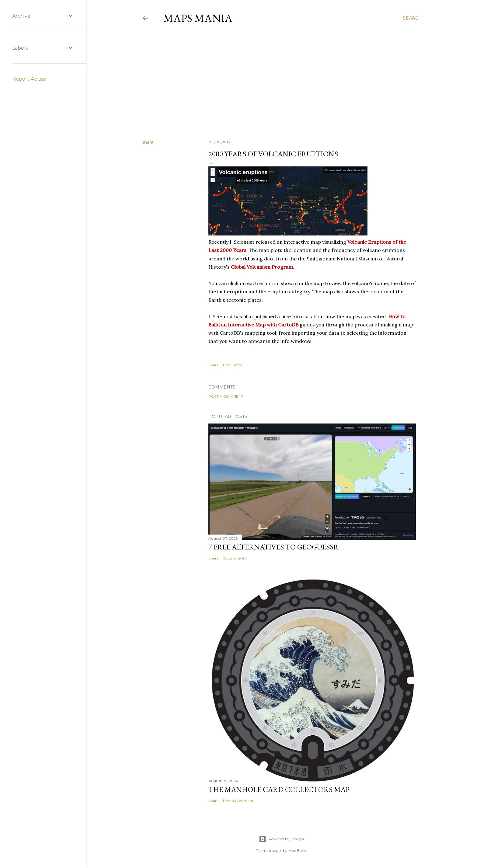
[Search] (413, 18)
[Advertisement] (282, 82)
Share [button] (148, 142)
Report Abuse (29, 79)
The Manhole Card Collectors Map (279, 789)
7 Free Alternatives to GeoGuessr (273, 547)
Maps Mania (198, 18)
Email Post (233, 365)
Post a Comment (226, 396)
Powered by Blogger (282, 839)
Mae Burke (298, 851)
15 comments (235, 558)
